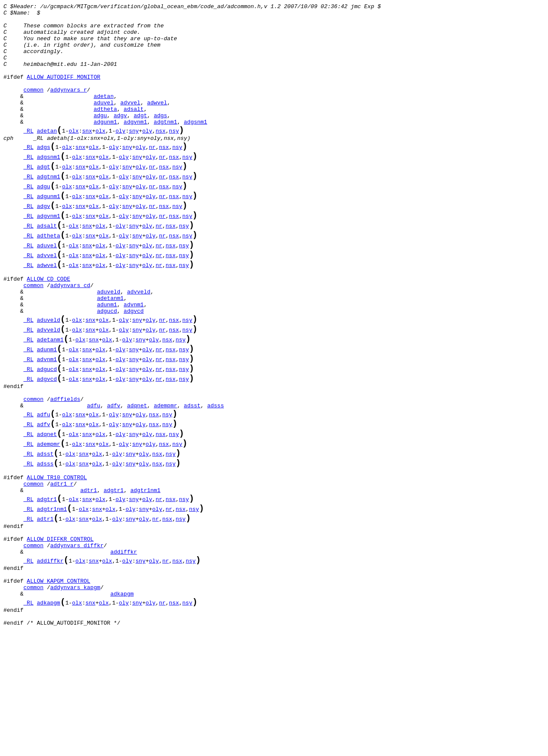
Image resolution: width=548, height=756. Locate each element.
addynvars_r (68, 107)
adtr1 (88, 581)
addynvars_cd (70, 338)
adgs (160, 138)
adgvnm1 (136, 146)
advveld (139, 346)
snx (87, 157)
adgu (100, 138)
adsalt (134, 130)
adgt (140, 138)
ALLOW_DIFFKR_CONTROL (60, 639)
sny (134, 157)
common (34, 107)
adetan (104, 115)
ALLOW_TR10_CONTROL (57, 566)
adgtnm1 (165, 146)
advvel (130, 123)
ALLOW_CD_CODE (49, 331)
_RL (28, 157)
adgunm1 (106, 146)
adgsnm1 (195, 146)
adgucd (107, 369)
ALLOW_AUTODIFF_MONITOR (64, 92)
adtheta (106, 130)
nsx (160, 157)
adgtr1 (114, 581)
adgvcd (134, 369)
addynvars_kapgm (75, 697)
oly (121, 157)
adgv (120, 138)
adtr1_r (62, 573)
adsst (192, 481)
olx (73, 157)
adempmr (165, 481)
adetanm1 (110, 354)
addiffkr (124, 654)
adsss (216, 481)
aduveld (109, 346)
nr (152, 176)
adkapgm (122, 704)
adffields (65, 473)
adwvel (157, 123)
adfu (94, 481)
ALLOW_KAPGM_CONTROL (59, 689)
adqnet (137, 481)
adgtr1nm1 (145, 581)
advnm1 (134, 362)
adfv (114, 481)
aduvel (104, 123)
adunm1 (107, 362)
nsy (174, 157)
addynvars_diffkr (77, 646)
